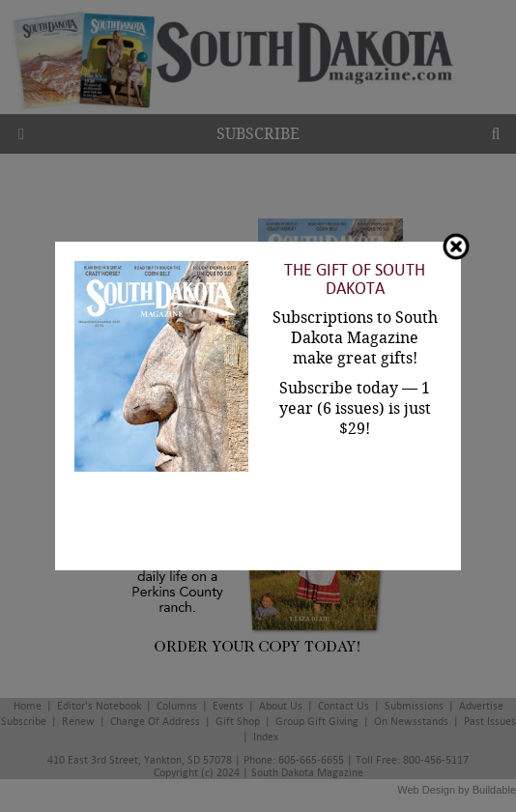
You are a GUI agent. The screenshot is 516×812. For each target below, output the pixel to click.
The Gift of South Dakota (355, 279)
